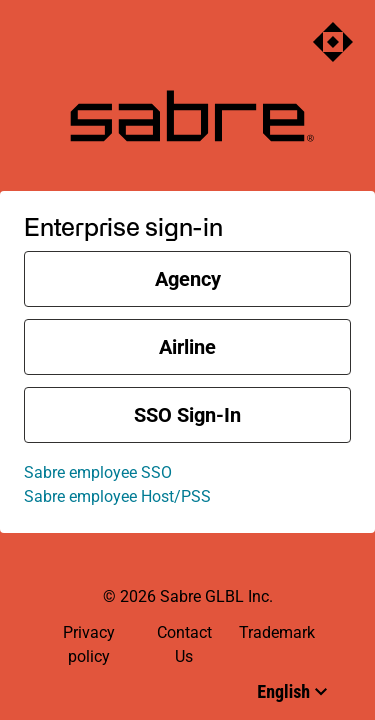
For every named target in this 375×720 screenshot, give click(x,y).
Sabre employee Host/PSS (117, 496)
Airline (187, 347)
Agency (188, 279)
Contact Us (184, 644)
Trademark (277, 632)
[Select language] (292, 691)
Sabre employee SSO (98, 472)
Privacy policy (89, 644)
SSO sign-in (187, 415)
